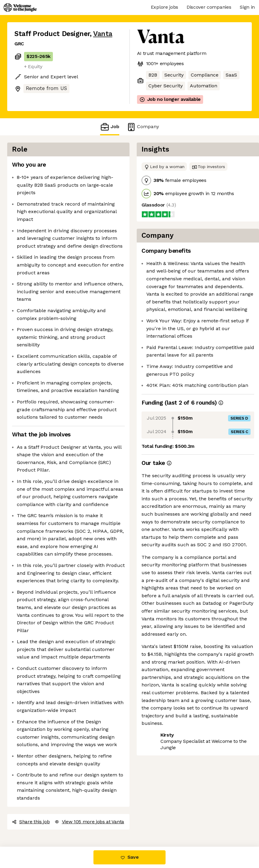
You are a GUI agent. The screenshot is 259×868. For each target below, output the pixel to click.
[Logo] (20, 8)
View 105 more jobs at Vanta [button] (89, 822)
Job (110, 127)
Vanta (103, 34)
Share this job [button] (31, 822)
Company (143, 127)
